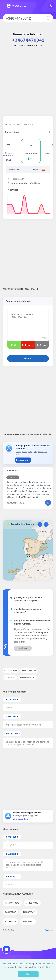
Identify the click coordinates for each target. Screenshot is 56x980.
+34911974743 (12, 734)
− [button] (46, 524)
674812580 (12, 699)
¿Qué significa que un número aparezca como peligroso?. (28, 599)
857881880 (12, 717)
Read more (23, 648)
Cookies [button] (46, 967)
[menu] (6, 949)
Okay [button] (28, 974)
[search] (49, 18)
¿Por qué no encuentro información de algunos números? (32, 622)
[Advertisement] (28, 83)
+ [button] (40, 524)
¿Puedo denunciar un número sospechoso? (28, 611)
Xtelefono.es (16, 6)
